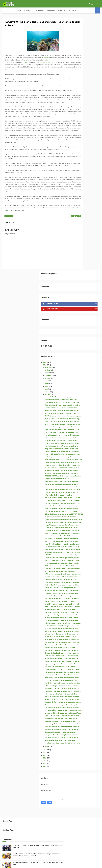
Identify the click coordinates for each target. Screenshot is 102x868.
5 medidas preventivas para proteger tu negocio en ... (86, 743)
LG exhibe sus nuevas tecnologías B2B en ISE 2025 (87, 447)
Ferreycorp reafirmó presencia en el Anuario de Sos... (87, 522)
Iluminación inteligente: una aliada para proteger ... (86, 277)
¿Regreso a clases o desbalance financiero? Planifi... (85, 234)
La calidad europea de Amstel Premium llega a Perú (86, 505)
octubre (80, 120)
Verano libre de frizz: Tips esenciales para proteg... (86, 334)
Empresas (37, 10)
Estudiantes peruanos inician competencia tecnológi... (86, 636)
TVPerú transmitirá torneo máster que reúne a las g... (86, 404)
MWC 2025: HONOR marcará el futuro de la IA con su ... (87, 659)
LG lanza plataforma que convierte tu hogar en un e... (86, 527)
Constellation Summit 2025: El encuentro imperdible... (87, 154)
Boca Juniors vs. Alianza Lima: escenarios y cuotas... (87, 300)
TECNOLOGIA (9, 244)
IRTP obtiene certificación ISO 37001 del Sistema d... (87, 436)
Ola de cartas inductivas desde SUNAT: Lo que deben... (87, 651)
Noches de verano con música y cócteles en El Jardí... (87, 612)
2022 (77, 756)
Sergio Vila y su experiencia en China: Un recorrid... (87, 369)
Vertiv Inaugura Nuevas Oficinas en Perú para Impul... (87, 590)
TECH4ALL (25, 66)
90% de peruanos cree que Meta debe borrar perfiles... (86, 550)
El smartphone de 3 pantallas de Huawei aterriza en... (86, 169)
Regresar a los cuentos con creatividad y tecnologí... (86, 581)
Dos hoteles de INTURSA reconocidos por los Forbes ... (87, 325)
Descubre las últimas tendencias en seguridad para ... (86, 491)
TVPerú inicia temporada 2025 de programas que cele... (87, 377)
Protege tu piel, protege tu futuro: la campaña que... (86, 229)
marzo (79, 139)
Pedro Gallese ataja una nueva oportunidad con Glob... (87, 259)
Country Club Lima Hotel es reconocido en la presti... (86, 311)
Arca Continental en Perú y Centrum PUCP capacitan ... (87, 716)
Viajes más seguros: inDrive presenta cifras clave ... (86, 149)
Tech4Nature (59, 59)
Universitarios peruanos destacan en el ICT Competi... (85, 241)
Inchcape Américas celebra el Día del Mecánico (86, 386)
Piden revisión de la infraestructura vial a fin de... (87, 655)
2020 (77, 761)
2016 (77, 764)
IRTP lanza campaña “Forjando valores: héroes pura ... (87, 564)
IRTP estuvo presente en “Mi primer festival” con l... (86, 354)
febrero (80, 142)
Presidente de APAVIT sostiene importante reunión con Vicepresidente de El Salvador (89, 828)
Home (5, 10)
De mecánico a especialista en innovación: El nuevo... (87, 373)
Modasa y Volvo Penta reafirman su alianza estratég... (84, 291)
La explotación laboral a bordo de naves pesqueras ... (87, 456)
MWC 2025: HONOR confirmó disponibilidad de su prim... (86, 320)
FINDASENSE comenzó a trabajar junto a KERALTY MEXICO (85, 348)
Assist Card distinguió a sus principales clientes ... (86, 477)
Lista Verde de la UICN (48, 66)
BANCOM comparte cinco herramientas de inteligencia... (85, 418)
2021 (77, 758)
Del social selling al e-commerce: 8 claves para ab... (86, 641)
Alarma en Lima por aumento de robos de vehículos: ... (86, 339)
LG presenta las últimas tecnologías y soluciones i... (87, 481)
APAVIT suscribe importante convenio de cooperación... (86, 186)
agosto (79, 125)
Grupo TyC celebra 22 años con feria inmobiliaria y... (87, 399)
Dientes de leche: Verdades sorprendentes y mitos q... (86, 423)
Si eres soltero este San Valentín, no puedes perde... (87, 734)
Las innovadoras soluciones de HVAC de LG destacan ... (87, 413)
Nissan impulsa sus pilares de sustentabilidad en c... (86, 210)
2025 (77, 112)
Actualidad (15, 10)
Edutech (58, 10)
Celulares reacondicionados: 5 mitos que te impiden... (87, 616)
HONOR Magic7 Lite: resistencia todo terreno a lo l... (87, 711)
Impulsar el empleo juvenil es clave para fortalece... (86, 603)
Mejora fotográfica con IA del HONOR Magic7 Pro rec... (86, 428)
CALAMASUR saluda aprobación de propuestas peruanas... (86, 359)
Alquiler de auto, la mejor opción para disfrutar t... (85, 500)
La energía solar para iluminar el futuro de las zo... (87, 559)
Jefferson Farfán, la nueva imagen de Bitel (85, 315)
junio (79, 131)
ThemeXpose (47, 856)
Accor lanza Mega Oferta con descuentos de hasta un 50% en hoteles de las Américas (89, 846)
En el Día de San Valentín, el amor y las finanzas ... (86, 738)
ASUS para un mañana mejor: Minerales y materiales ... (86, 451)
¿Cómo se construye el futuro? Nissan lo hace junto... (87, 382)
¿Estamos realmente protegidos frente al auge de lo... (87, 675)
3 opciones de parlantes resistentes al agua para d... (87, 432)
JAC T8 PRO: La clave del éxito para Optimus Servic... (87, 395)
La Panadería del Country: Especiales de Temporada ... (87, 646)
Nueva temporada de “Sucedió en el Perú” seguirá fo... (87, 263)
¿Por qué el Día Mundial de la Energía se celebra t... (86, 725)
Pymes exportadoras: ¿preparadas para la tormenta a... (84, 196)
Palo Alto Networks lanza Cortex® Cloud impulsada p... (86, 536)
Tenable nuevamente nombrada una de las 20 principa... (87, 599)
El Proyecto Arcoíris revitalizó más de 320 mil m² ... (87, 173)
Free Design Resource (59, 856)
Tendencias (48, 10)
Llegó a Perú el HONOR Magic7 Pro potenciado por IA (87, 191)
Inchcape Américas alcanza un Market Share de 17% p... (87, 691)
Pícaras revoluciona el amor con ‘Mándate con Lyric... (86, 330)
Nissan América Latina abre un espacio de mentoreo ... (87, 531)
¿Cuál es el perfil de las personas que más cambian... (84, 471)
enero (79, 747)
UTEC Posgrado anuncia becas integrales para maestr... (87, 250)
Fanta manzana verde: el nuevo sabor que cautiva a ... (87, 546)
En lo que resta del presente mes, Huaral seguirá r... (86, 555)
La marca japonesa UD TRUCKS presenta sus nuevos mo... (87, 255)
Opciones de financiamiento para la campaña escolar (86, 680)
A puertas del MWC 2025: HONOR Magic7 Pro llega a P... (86, 465)
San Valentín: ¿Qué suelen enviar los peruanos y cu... (86, 721)
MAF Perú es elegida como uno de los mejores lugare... (87, 177)
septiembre (81, 123)
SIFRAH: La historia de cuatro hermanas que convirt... (86, 268)
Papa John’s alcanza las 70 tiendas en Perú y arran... (86, 518)
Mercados (26, 10)
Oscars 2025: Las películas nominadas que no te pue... (86, 246)
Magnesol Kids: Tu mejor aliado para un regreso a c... (87, 568)
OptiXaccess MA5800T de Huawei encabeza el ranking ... (87, 306)
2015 (77, 767)
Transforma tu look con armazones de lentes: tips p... (86, 224)
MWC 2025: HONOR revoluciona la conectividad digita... (87, 281)
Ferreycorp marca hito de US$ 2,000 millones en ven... (87, 664)
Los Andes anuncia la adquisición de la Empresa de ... (86, 705)
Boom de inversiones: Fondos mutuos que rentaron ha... (87, 408)
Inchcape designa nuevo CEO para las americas (86, 513)
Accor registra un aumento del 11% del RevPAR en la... (87, 201)
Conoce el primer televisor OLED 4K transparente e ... (86, 621)
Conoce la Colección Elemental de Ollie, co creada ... (87, 485)
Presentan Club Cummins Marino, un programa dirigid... (85, 442)
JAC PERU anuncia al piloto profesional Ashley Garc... (86, 496)
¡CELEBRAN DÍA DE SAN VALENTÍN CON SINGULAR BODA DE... (86, 686)
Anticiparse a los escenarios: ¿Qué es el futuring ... (86, 577)
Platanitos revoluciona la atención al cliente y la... (85, 460)
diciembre (80, 115)
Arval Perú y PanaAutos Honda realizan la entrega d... (87, 608)
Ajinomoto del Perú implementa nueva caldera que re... (86, 669)
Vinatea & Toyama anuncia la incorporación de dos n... (86, 542)
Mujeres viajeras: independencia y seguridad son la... (86, 159)
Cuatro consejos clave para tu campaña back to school (86, 364)
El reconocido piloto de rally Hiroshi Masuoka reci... (86, 594)
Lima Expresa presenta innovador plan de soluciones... (84, 626)
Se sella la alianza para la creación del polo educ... (86, 219)
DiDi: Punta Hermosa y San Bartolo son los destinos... (86, 214)
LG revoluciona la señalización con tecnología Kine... (87, 272)
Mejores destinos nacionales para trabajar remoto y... (86, 182)
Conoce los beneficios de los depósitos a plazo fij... (86, 164)
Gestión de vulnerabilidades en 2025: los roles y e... (87, 343)
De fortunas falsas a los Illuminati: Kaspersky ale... (86, 631)
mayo (79, 134)
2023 (77, 753)
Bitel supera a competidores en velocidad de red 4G (87, 391)
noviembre (81, 117)
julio (78, 128)
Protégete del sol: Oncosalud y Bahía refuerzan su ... (87, 729)
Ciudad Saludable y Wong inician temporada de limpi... (87, 695)
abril (79, 136)
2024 (77, 750)
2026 (77, 109)
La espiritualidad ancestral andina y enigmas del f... (85, 145)
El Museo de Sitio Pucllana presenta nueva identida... (86, 586)
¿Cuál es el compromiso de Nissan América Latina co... (86, 509)
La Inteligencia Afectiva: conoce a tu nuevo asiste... (86, 700)
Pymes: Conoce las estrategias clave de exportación (87, 206)
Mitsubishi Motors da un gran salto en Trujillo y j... (86, 296)
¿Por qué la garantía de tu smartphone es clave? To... (86, 572)
